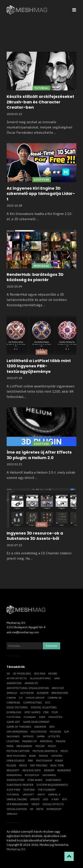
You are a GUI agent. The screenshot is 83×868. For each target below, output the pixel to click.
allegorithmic (41, 678)
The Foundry (47, 790)
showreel (49, 775)
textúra (29, 790)
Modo (52, 746)
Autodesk (27, 693)
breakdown (60, 693)
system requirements (52, 785)
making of (30, 741)
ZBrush (12, 814)
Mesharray (24, 746)
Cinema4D (13, 702)
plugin (11, 765)
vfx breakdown (17, 804)
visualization (17, 809)
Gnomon (40, 727)
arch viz (58, 688)
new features (16, 756)
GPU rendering (17, 732)
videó (35, 804)
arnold (12, 693)
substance (53, 780)
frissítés (55, 717)
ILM (67, 732)
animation (14, 683)
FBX (46, 712)
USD (46, 799)
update (35, 799)
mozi (64, 751)
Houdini (55, 732)
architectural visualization (28, 688)
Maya (10, 746)
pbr (30, 761)
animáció (31, 683)
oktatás (57, 756)
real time (57, 765)
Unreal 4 (54, 794)
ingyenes (13, 736)
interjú (28, 736)
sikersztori (15, 780)
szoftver (13, 790)
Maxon (61, 741)
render (49, 770)
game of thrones (19, 727)
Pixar (59, 761)
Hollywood (39, 732)
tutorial (13, 794)
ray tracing (39, 765)
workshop (54, 809)
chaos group (35, 698)
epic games (33, 712)
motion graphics (45, 751)
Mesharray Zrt (16, 849)
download (14, 712)
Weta (40, 809)
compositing (33, 702)
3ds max (40, 673)
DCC (48, 702)
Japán (41, 736)
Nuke (33, 756)
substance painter (20, 785)
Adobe (53, 673)
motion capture (18, 751)
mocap (40, 746)
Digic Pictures (17, 707)
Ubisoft (28, 794)
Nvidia (43, 756)
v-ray (55, 799)
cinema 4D (55, 698)
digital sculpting (44, 707)
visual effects (53, 804)
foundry (30, 717)
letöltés (54, 736)
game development (36, 722)
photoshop (44, 761)
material (46, 741)
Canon (11, 698)
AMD (57, 678)
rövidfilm (32, 775)
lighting (13, 741)
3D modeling (22, 673)
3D (8, 673)
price (23, 765)
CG (21, 698)
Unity (41, 794)
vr (32, 809)
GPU (52, 727)
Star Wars (35, 780)
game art (13, 722)
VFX (64, 799)
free (42, 717)
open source (16, 761)
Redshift (13, 770)
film (55, 712)
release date (32, 770)
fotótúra (14, 717)
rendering (14, 775)
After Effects (17, 678)
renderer (64, 770)
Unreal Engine (17, 799)
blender (43, 693)
